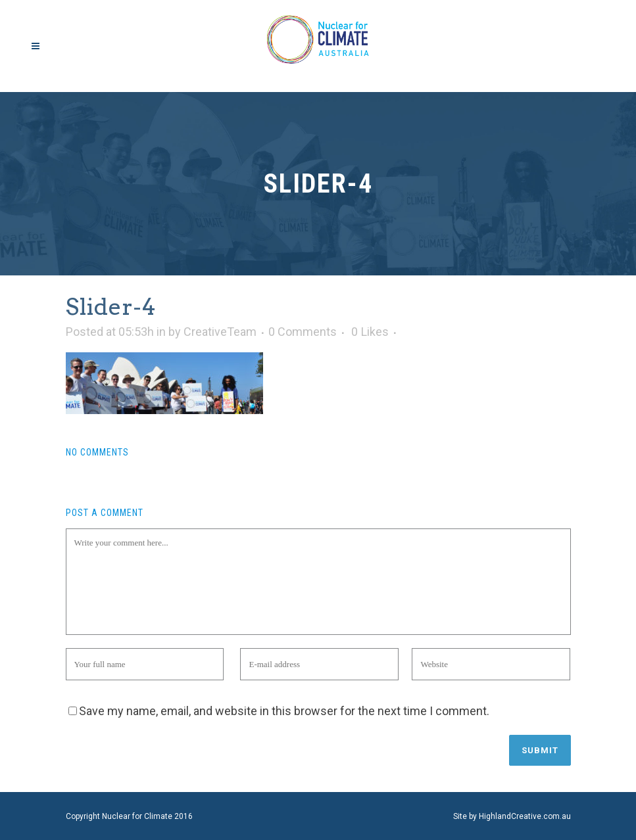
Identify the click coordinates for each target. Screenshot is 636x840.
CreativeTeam (220, 332)
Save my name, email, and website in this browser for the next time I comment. (284, 711)
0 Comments (303, 332)
